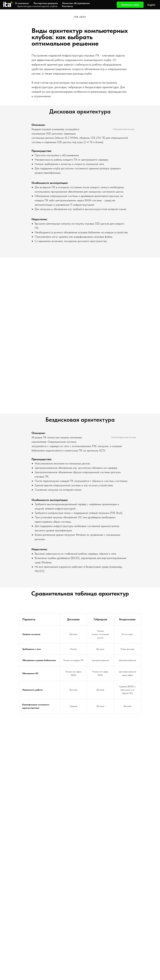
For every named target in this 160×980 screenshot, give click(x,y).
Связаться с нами (130, 5)
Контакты (67, 6)
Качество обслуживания (76, 3)
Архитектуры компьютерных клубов (37, 6)
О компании (22, 3)
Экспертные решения (46, 3)
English (151, 5)
